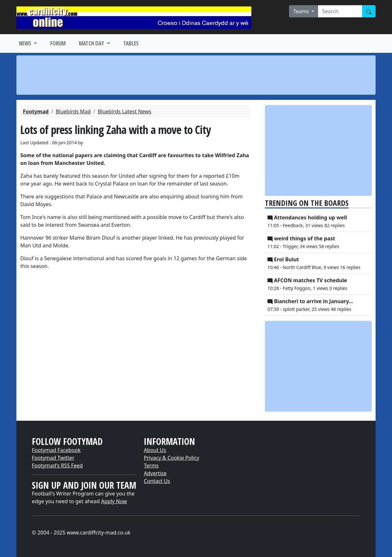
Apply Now (114, 501)
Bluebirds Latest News (125, 111)
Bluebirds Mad (73, 111)
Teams (302, 11)
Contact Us (157, 481)
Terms (151, 466)
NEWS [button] (26, 43)
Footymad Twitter (53, 458)
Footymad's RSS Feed (57, 466)
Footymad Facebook (56, 450)
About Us (155, 450)
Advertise (155, 473)
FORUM (58, 43)
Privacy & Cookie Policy (172, 458)
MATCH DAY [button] (92, 43)
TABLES (131, 43)
